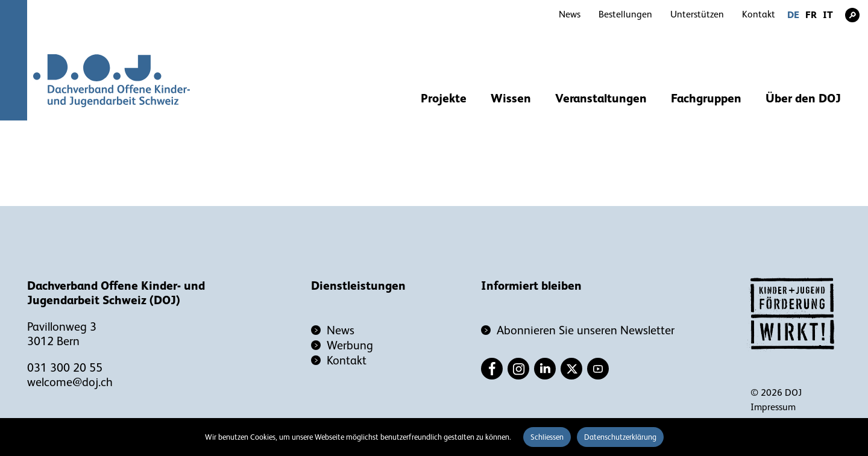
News (570, 14)
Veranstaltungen (601, 98)
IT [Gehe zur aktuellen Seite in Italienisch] (828, 15)
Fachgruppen (706, 98)
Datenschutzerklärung (620, 437)
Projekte (444, 98)
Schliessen (547, 437)
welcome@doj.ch (70, 382)
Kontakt (759, 14)
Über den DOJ (803, 98)
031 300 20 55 (65, 367)
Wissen (511, 98)
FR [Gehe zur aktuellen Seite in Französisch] (811, 15)
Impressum (773, 407)
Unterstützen (697, 14)
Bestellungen (625, 14)
